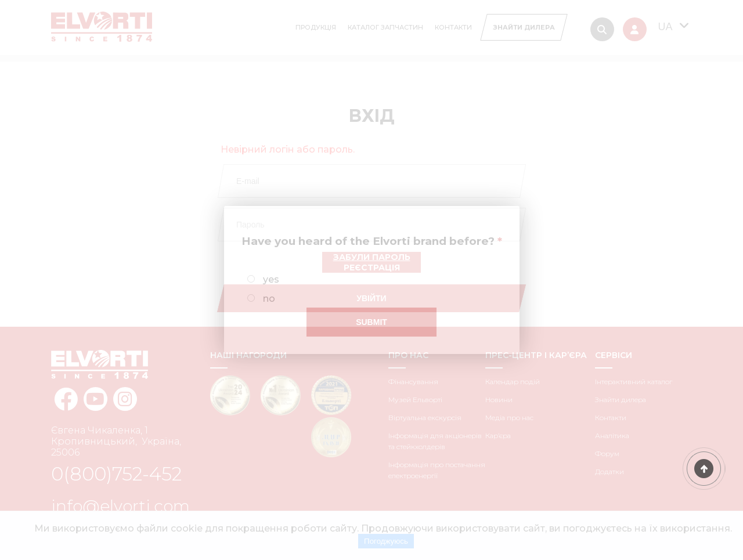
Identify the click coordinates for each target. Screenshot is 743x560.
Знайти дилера (621, 400)
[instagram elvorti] (125, 399)
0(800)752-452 (116, 474)
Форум (607, 454)
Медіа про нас (509, 418)
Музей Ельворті (415, 400)
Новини (499, 400)
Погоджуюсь (386, 541)
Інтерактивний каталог (634, 382)
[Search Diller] (524, 27)
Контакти (453, 27)
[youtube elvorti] (95, 399)
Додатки (609, 472)
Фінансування (413, 382)
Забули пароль (372, 257)
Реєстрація (372, 268)
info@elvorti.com (120, 506)
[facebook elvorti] (66, 399)
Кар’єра (498, 436)
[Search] (602, 29)
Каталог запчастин (385, 27)
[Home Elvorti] (102, 21)
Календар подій (513, 382)
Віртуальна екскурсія (425, 418)
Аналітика (612, 436)
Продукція (316, 27)
